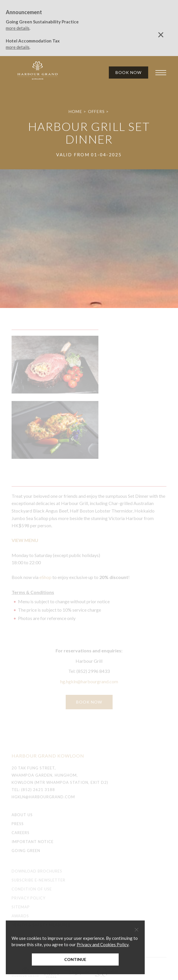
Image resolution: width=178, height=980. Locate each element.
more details (18, 28)
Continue (75, 959)
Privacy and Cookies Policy (103, 944)
